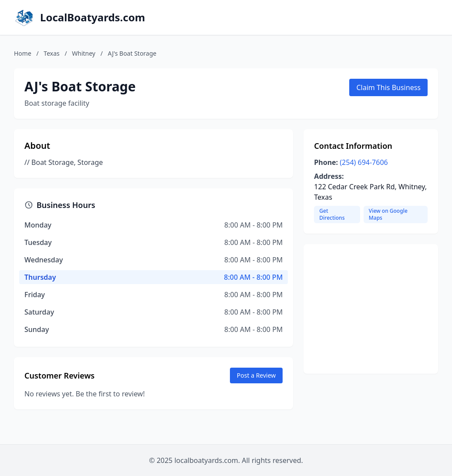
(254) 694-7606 (364, 162)
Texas (51, 53)
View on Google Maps (388, 214)
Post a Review (256, 375)
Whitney (84, 53)
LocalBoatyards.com (93, 17)
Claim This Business (388, 87)
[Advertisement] (371, 309)
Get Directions (332, 214)
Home (23, 53)
